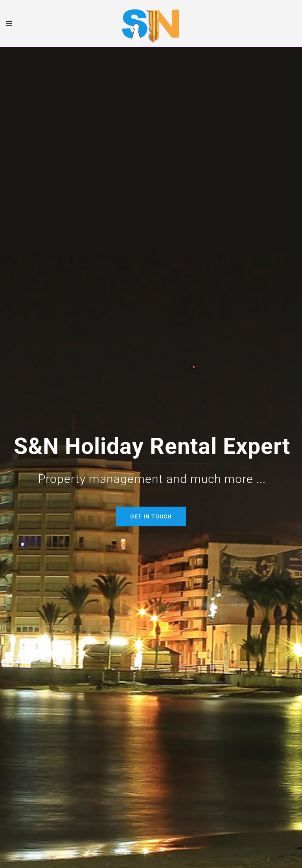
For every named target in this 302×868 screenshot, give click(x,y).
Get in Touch (151, 516)
